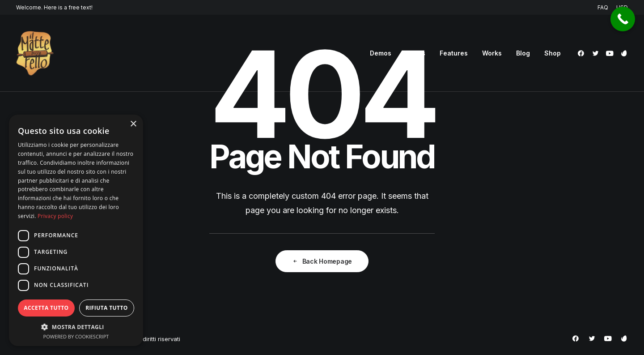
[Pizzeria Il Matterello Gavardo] (35, 53)
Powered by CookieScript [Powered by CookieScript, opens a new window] (76, 336)
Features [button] (454, 53)
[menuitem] (604, 7)
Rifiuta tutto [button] (107, 308)
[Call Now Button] (623, 19)
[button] (583, 53)
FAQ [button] (603, 7)
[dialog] (76, 230)
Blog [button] (523, 53)
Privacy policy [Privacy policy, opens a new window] (55, 216)
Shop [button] (553, 53)
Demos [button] (381, 53)
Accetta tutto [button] (46, 308)
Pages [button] (415, 53)
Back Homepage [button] (322, 261)
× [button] (133, 124)
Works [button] (492, 53)
